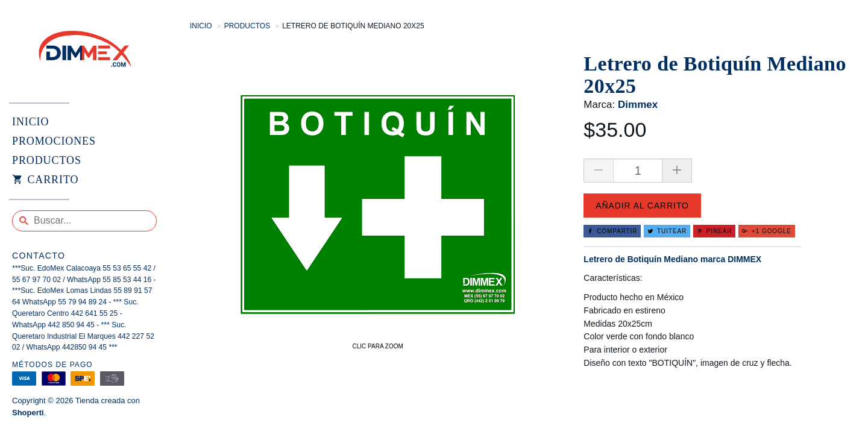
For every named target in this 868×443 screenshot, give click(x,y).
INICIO (30, 122)
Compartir (612, 231)
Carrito (45, 180)
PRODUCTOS (47, 160)
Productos (247, 26)
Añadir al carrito (642, 206)
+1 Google (767, 231)
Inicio (201, 26)
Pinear (715, 231)
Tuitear (667, 231)
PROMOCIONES (54, 141)
